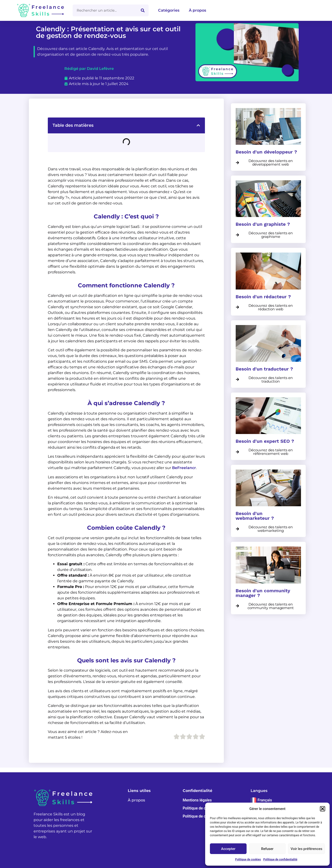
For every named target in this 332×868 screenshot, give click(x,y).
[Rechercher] (143, 10)
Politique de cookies (248, 859)
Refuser (267, 849)
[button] (323, 809)
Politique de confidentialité (280, 859)
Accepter (228, 849)
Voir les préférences (306, 849)
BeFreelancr (184, 468)
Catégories (169, 10)
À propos (197, 10)
